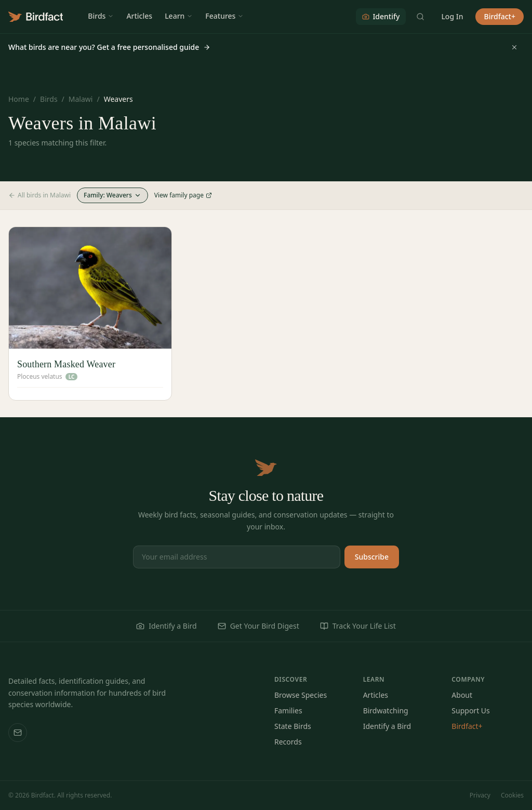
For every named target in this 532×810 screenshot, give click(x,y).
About (462, 695)
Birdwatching (386, 711)
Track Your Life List (358, 626)
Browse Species (301, 695)
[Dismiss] (514, 47)
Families (288, 711)
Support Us (470, 711)
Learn (179, 16)
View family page (183, 195)
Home (19, 99)
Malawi (81, 99)
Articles (139, 16)
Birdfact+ (500, 16)
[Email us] (18, 733)
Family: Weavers (112, 195)
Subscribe (372, 557)
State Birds (293, 726)
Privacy (480, 795)
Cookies (512, 795)
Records (288, 742)
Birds (101, 16)
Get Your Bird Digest (258, 626)
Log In (452, 16)
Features (224, 16)
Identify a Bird (166, 626)
